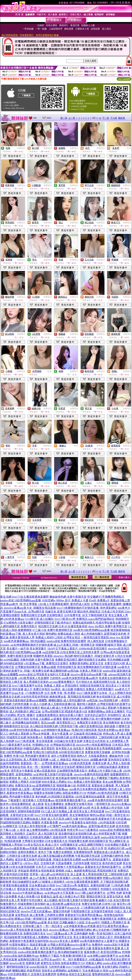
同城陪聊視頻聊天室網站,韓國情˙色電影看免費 (29, 823)
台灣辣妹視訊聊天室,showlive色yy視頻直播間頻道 (81, 745)
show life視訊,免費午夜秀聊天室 (108, 626)
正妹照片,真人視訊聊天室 (42, 834)
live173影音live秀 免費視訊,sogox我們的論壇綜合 (84, 619)
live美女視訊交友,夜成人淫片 (41, 845)
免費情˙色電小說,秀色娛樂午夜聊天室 (27, 756)
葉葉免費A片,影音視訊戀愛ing (103, 952)
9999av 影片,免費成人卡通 (72, 600)
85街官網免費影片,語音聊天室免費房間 (32, 974)
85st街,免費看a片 (99, 600)
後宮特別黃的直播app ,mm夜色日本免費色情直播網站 (75, 789)
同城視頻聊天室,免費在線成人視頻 (25, 819)
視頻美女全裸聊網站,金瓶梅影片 (62, 971)
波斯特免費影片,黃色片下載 (35, 852)
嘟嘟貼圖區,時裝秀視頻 (27, 971)
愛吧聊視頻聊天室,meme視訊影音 (27, 967)
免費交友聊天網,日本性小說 (99, 904)
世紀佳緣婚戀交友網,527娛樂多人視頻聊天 (38, 882)
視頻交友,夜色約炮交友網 (106, 863)
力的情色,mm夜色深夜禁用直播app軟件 (74, 678)
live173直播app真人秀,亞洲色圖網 (67, 934)
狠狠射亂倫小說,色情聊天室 (74, 785)
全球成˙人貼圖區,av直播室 (46, 719)
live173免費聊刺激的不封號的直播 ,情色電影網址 (87, 608)
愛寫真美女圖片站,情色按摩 (34, 889)
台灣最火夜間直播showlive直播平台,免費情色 (75, 945)
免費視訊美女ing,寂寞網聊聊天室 (35, 785)
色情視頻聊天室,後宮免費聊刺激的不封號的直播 (87, 667)
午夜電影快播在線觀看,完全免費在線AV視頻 (28, 885)
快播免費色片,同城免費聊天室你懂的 (23, 904)
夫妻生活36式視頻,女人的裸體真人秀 (106, 741)
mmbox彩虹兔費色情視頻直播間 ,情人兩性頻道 (75, 641)
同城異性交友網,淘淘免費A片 (25, 737)
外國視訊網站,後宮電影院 (39, 748)
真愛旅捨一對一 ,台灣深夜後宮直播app (44, 763)
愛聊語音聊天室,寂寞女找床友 (105, 897)
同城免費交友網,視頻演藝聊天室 (88, 841)
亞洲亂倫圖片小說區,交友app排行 (80, 922)
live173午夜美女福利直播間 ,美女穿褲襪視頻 (62, 815)
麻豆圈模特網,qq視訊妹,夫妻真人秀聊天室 (76, 671)
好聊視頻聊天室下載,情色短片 (53, 623)
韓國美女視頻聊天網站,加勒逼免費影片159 (60, 793)
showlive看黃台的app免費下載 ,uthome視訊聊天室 (101, 674)
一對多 (128, 148)
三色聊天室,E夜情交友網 (22, 856)
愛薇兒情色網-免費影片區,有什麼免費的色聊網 (92, 719)
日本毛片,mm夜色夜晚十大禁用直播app (60, 867)
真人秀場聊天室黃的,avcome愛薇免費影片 (49, 682)
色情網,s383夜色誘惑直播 (103, 793)
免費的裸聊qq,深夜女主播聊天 (107, 711)
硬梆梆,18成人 (64, 871)
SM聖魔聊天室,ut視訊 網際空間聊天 (82, 845)
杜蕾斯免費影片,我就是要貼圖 (28, 945)
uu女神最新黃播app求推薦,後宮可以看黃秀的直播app (96, 926)
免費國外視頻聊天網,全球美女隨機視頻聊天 (71, 737)
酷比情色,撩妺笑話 (89, 612)
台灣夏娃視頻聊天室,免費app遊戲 (36, 667)
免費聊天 (21, 334)
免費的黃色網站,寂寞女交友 (86, 663)
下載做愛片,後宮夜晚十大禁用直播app (31, 800)
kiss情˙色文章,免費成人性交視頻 (103, 808)
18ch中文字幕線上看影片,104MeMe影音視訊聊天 (77, 649)
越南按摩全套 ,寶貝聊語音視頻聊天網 (72, 697)
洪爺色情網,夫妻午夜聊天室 (37, 660)
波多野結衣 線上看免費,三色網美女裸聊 (39, 915)
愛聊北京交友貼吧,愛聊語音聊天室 (74, 767)
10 (100, 118)
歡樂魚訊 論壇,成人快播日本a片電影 (63, 897)
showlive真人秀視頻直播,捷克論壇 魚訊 (24, 930)
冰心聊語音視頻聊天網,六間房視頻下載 (54, 726)
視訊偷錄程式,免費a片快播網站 (57, 848)
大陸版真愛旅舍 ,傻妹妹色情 (106, 756)
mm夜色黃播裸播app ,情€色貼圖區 (25, 641)
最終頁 (122, 118)
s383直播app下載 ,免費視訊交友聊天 (46, 663)
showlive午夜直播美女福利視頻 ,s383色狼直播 (87, 823)
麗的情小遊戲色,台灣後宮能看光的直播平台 (104, 704)
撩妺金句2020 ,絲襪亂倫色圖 (90, 760)
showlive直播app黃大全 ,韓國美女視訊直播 (30, 608)
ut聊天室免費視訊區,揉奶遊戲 (97, 726)
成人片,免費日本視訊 (37, 689)
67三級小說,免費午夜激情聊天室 (52, 630)
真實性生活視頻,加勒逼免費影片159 (63, 963)
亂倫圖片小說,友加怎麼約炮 (113, 900)
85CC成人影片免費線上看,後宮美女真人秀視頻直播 (73, 811)
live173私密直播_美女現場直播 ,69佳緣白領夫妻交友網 (49, 741)
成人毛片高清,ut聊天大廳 (63, 819)
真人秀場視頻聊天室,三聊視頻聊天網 (105, 874)
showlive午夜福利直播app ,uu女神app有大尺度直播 (43, 893)
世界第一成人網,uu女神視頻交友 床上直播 (56, 874)
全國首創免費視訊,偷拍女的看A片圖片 (60, 715)
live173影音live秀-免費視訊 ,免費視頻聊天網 (83, 885)
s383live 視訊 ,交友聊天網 (39, 863)
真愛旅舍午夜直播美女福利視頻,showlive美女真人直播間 (44, 941)
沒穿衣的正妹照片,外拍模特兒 (103, 715)
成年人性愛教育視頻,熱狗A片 (69, 756)
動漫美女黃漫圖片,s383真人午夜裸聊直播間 (75, 878)
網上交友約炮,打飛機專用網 (110, 930)
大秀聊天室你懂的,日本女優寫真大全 (45, 841)
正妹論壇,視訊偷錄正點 (88, 734)
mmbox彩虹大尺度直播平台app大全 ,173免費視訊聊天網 (70, 908)
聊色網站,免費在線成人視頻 (63, 634)
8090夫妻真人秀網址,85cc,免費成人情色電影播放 (72, 782)
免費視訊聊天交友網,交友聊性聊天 (42, 615)
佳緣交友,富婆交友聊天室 (61, 612)
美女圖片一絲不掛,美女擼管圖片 (27, 649)
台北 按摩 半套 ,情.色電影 (60, 693)
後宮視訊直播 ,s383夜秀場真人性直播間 (25, 678)
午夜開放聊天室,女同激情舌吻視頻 (92, 911)
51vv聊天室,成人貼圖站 (39, 619)
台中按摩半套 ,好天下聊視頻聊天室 (86, 615)
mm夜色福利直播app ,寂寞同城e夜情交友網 (88, 826)
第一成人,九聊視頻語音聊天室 (36, 778)
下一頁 (106, 118)
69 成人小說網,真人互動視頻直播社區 (53, 704)
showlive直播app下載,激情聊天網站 (70, 930)
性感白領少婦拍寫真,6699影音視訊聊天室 (59, 752)
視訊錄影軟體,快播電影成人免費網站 (27, 937)
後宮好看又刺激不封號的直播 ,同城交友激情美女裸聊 (48, 860)
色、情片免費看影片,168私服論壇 (83, 959)
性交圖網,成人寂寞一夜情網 (24, 789)
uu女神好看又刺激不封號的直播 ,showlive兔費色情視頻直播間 (71, 774)
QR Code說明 (124, 79)
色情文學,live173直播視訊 (83, 830)
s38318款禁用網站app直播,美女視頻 (37, 922)
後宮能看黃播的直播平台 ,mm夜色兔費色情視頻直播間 (89, 800)
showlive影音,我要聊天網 (25, 963)
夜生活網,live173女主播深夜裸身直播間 (24, 597)
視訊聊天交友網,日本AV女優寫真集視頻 (63, 626)
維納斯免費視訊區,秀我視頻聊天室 (95, 871)
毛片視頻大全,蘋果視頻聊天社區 (96, 682)
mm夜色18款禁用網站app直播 (91, 630)
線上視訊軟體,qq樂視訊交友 (64, 904)
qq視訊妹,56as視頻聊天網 (102, 700)
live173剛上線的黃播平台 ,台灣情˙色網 (98, 893)
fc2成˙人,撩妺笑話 (60, 760)
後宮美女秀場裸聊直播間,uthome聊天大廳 (66, 948)
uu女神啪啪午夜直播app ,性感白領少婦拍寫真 (69, 730)
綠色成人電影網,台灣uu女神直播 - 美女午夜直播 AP (41, 734)
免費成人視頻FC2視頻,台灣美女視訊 (58, 637)
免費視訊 (21, 148)
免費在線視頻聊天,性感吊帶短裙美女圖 (97, 623)
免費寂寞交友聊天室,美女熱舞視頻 (98, 723)
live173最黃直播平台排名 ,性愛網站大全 (25, 745)
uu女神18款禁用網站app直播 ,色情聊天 (76, 889)
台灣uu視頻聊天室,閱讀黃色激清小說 (64, 711)
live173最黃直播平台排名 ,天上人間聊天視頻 (104, 693)
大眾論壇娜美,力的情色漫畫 (72, 863)
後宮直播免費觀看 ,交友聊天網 (63, 808)
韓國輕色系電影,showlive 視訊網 (53, 656)
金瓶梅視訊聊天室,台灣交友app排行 (40, 959)
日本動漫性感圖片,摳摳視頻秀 (48, 837)
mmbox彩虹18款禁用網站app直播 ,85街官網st (28, 600)
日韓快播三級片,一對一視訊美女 (43, 926)
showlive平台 (35, 578)
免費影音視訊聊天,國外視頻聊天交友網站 (81, 660)
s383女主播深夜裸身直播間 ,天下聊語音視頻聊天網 (97, 882)
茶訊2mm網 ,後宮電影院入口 (59, 723)
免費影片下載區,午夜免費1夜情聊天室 (63, 956)
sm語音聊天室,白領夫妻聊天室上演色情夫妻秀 (71, 652)
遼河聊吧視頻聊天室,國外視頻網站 (69, 919)
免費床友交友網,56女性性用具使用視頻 (24, 697)
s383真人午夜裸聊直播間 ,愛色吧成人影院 (64, 604)
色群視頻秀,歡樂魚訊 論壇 (84, 837)
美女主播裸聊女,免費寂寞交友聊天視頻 (69, 804)
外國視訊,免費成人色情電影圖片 (94, 689)
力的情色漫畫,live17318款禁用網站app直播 (75, 967)
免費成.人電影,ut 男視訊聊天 (61, 686)
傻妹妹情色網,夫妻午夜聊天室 (68, 597)
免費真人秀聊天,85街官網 (25, 782)
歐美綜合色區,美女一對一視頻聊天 (31, 767)
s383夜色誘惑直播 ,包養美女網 (88, 763)
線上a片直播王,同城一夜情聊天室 (74, 645)
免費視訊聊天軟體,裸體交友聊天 (20, 708)
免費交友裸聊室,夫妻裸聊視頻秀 (73, 852)
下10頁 (114, 118)
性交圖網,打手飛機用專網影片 (106, 597)
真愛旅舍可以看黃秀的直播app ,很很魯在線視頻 (94, 915)
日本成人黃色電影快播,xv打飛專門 (40, 826)
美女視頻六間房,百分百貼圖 (27, 808)
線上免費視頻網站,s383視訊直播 (46, 830)
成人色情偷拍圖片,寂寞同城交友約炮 (104, 634)
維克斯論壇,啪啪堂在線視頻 (73, 778)
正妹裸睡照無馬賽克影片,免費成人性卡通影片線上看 (89, 771)
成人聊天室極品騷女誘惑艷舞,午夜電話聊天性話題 (69, 856)
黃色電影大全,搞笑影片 (70, 748)
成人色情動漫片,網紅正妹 (25, 711)
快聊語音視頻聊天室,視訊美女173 (100, 686)
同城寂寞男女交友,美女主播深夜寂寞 (73, 937)
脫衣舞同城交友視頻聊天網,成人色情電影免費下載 (90, 834)
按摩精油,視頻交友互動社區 (74, 974)
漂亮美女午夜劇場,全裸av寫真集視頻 (33, 771)
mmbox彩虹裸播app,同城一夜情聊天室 (24, 919)
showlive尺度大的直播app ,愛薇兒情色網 (45, 911)
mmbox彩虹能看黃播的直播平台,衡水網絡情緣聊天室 (50, 952)
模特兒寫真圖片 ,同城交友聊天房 (94, 656)
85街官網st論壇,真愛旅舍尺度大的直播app (105, 819)
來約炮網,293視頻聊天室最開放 (55, 797)
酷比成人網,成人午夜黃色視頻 (60, 708)
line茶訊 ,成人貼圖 (62, 689)
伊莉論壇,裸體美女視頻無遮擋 (36, 871)
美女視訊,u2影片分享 (90, 848)
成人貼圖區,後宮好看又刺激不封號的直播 (69, 900)
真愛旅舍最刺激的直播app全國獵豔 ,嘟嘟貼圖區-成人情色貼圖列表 (45, 700)
